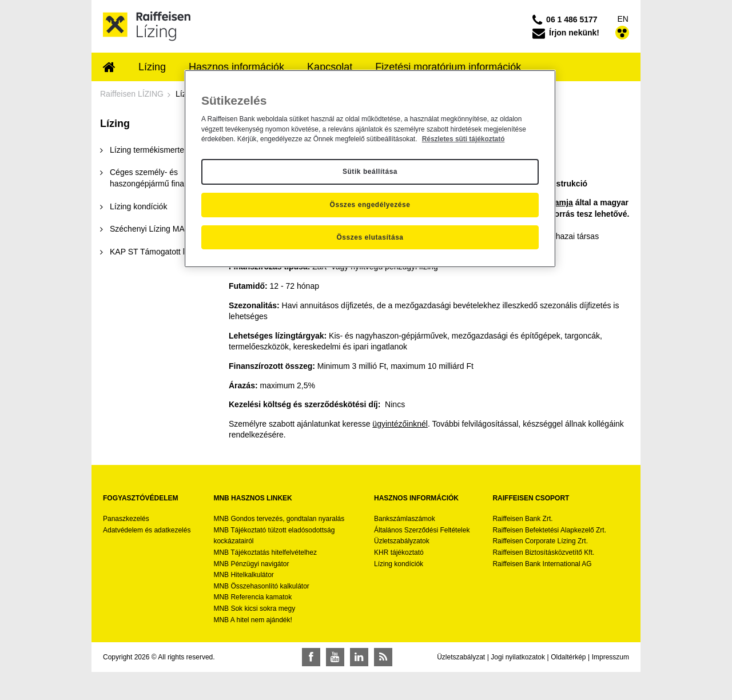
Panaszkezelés (126, 519)
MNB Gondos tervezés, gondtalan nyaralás (279, 519)
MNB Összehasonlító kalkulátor (261, 586)
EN (623, 19)
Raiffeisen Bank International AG (542, 564)
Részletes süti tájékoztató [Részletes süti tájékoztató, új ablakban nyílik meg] (464, 139)
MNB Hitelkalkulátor (243, 575)
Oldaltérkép (568, 657)
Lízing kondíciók (399, 564)
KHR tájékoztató (399, 552)
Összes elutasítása (370, 237)
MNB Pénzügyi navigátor (251, 564)
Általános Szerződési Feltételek (422, 530)
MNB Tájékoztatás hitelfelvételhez (265, 552)
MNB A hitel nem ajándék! (252, 620)
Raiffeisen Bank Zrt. (522, 519)
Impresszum (610, 657)
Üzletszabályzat (461, 657)
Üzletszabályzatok (402, 541)
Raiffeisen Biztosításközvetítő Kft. (543, 552)
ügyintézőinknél (400, 424)
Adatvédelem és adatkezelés (147, 530)
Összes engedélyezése (370, 205)
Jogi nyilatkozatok (518, 657)
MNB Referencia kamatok (252, 597)
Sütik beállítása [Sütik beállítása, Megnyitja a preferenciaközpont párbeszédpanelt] (370, 172)
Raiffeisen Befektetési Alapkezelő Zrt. (549, 530)
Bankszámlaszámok (405, 519)
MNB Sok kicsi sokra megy (254, 608)
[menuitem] (109, 68)
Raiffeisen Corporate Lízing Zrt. (540, 541)
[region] (370, 169)
